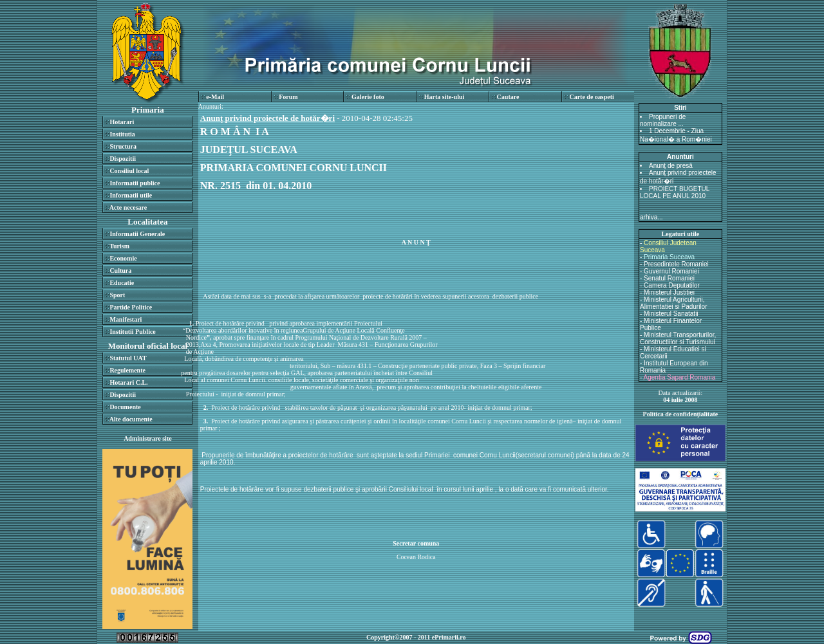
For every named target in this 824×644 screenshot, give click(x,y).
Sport (117, 295)
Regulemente (127, 370)
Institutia (122, 134)
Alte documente (131, 419)
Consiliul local (129, 171)
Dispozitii (123, 159)
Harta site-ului (445, 97)
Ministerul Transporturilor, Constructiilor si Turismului (678, 338)
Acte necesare (128, 207)
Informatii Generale (137, 234)
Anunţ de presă (671, 166)
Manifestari (126, 319)
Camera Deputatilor (672, 285)
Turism (119, 246)
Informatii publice (135, 183)
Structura (123, 146)
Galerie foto (368, 97)
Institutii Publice (132, 332)
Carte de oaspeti (591, 97)
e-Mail (215, 97)
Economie (123, 258)
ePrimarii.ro (449, 637)
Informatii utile (131, 195)
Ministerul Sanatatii (671, 314)
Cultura (120, 271)
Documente (125, 407)
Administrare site (148, 438)
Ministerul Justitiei (669, 292)
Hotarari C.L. (128, 382)
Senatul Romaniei (669, 278)
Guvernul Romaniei (671, 271)
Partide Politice (131, 307)
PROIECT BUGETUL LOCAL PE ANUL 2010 (675, 192)
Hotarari (122, 122)
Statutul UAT (128, 358)
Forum (288, 97)
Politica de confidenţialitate (681, 414)
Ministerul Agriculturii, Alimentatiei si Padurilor (674, 303)
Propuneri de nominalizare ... (663, 120)
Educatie (122, 283)
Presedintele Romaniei (676, 264)
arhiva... (651, 217)
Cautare (508, 97)
